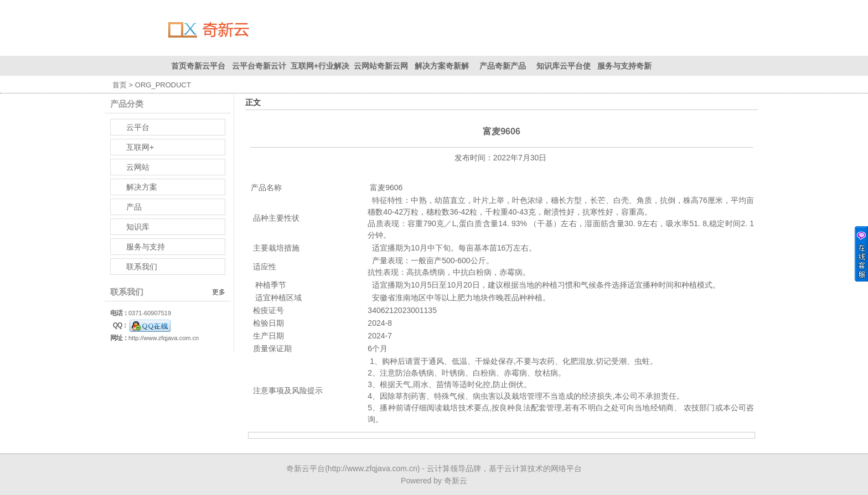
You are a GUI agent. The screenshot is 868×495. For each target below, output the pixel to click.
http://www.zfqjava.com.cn (164, 338)
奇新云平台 (306, 468)
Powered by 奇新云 (434, 481)
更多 (219, 292)
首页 (120, 85)
